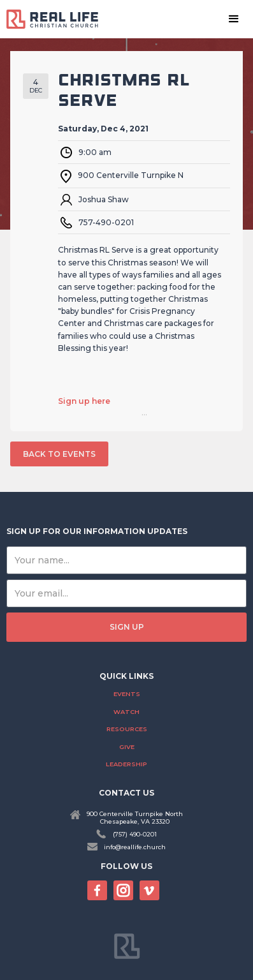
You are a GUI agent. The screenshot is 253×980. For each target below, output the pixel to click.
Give (127, 747)
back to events (59, 454)
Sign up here (84, 401)
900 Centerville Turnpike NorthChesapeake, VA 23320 (135, 818)
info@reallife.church (135, 847)
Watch (126, 712)
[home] (57, 19)
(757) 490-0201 (135, 834)
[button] (234, 19)
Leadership (126, 764)
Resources (127, 729)
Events (127, 694)
